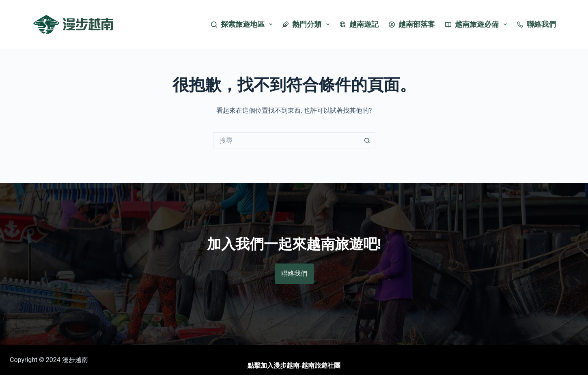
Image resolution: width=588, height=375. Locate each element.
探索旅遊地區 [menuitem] (243, 24)
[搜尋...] (286, 140)
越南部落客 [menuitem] (412, 24)
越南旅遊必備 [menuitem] (478, 24)
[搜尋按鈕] (367, 140)
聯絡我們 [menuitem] (536, 24)
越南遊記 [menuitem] (359, 24)
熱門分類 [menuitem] (308, 24)
